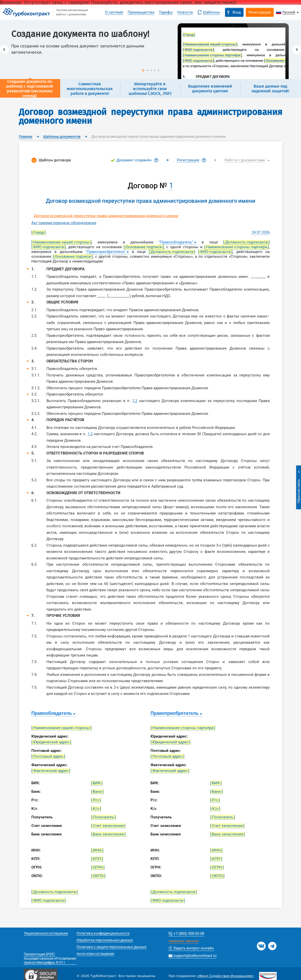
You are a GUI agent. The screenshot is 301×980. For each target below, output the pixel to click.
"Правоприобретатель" (105, 252)
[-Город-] (39, 232)
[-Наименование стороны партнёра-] (237, 247)
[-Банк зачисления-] (108, 834)
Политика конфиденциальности (103, 933)
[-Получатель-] (103, 817)
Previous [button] (4, 50)
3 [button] (151, 70)
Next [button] (297, 50)
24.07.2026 (261, 232)
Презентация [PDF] (39, 954)
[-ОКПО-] (98, 876)
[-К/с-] (96, 809)
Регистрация (188, 160)
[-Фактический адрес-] (51, 771)
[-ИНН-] (97, 850)
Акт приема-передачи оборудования (64, 223)
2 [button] (147, 70)
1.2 (135, 401)
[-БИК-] (97, 783)
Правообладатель (52, 713)
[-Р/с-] (96, 800)
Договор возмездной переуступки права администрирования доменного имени (106, 216)
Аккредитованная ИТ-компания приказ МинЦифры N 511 (50, 960)
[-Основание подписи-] (144, 247)
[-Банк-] (97, 792)
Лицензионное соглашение (46, 933)
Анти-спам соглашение (95, 954)
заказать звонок (183, 941)
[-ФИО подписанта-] (49, 247)
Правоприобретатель (175, 713)
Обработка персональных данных (105, 940)
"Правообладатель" (176, 242)
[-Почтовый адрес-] (48, 756)
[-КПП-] (97, 859)
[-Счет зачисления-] (108, 826)
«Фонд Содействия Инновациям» (225, 976)
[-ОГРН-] (98, 867)
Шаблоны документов (62, 137)
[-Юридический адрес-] (51, 742)
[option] (150, 49)
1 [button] (143, 70)
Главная (26, 137)
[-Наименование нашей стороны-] (61, 242)
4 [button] (155, 70)
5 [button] (159, 70)
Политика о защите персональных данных (111, 947)
